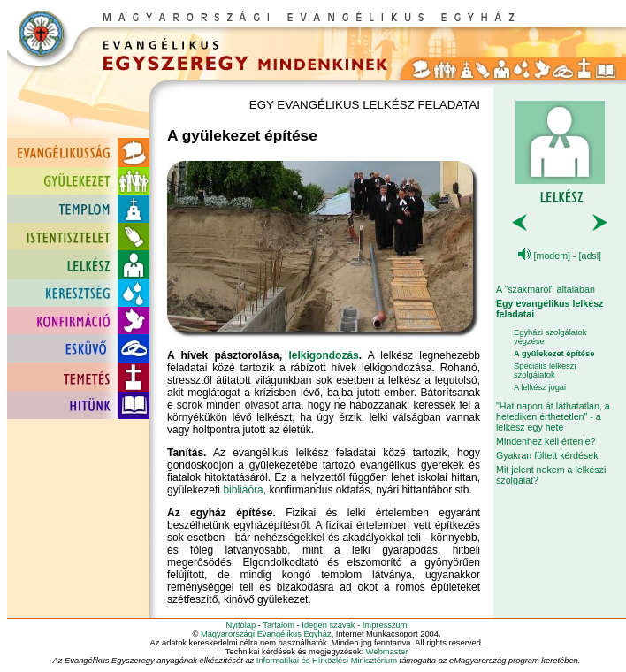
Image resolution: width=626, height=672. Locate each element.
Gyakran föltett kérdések (547, 455)
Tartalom (279, 625)
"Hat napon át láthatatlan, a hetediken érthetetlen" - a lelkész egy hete (553, 416)
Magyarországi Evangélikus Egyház (266, 634)
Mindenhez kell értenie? (546, 441)
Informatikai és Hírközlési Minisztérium (327, 661)
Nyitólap (240, 625)
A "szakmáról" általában (546, 289)
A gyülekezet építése (554, 354)
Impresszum (385, 625)
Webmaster (387, 652)
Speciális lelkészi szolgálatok (545, 370)
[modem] (552, 256)
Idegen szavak (328, 625)
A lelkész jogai (540, 387)
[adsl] (590, 256)
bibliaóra (243, 490)
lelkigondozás (323, 355)
